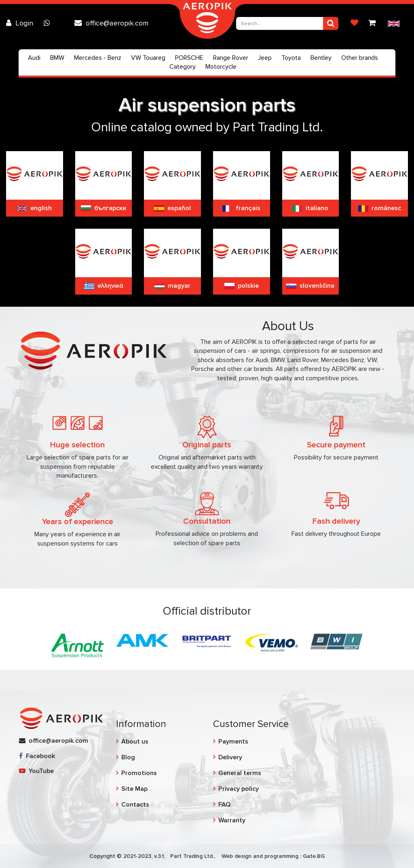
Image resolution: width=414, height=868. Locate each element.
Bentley (321, 58)
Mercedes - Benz (98, 58)
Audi (34, 58)
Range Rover (231, 58)
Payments (233, 742)
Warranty (232, 820)
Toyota (291, 58)
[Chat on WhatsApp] (49, 23)
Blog (128, 757)
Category (183, 67)
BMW (57, 58)
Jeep (265, 58)
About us (135, 742)
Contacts (135, 805)
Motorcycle (221, 67)
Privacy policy (239, 789)
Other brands (360, 58)
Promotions (139, 773)
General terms (240, 773)
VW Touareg (148, 58)
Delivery (230, 757)
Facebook (37, 756)
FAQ (224, 805)
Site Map (134, 789)
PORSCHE (189, 58)
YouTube (36, 771)
